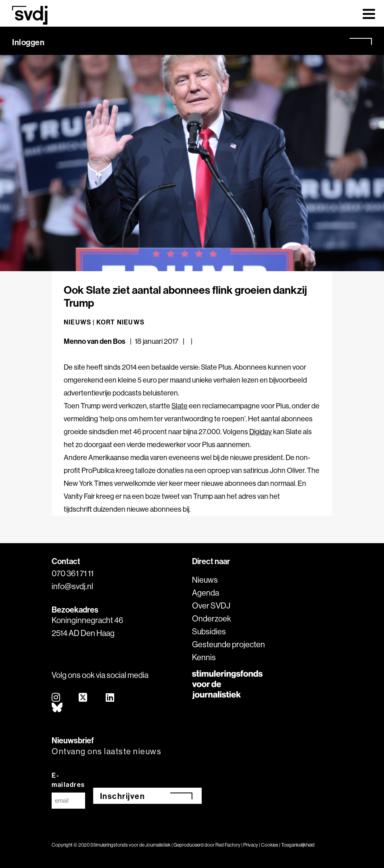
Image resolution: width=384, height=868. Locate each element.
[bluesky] (57, 708)
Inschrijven (123, 796)
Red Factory (228, 845)
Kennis (204, 657)
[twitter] (83, 698)
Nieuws (205, 580)
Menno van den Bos (95, 341)
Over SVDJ (211, 606)
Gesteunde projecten (229, 644)
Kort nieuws (120, 322)
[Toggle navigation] (369, 13)
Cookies (270, 845)
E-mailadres (68, 780)
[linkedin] (110, 698)
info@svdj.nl (72, 586)
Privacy (251, 845)
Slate (179, 406)
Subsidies (209, 631)
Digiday (261, 432)
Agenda (206, 593)
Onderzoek (212, 618)
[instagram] (56, 698)
